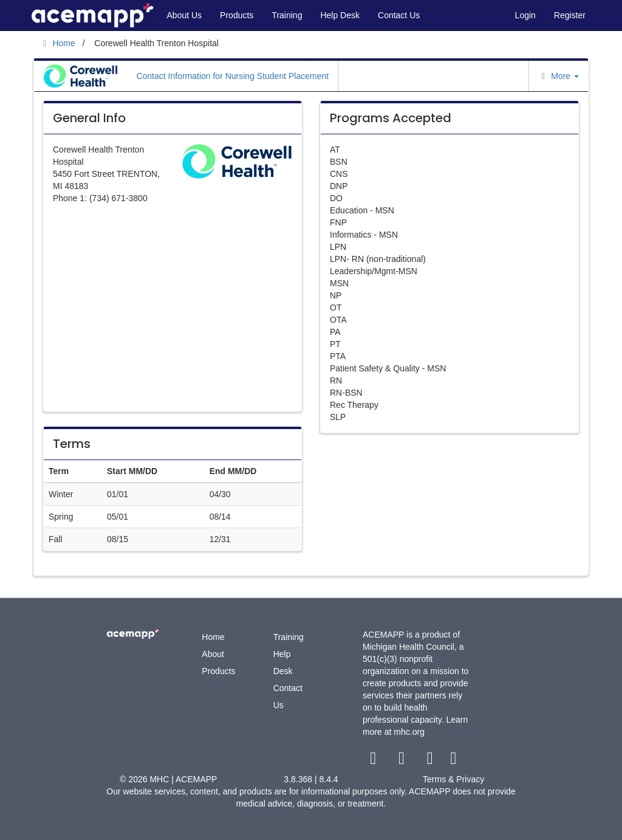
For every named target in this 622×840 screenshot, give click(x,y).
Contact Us (399, 15)
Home (213, 637)
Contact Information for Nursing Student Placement (232, 76)
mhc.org (409, 732)
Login (525, 15)
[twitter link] (403, 761)
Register (570, 15)
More (559, 76)
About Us (185, 15)
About (213, 654)
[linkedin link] (453, 761)
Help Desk (340, 15)
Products (237, 15)
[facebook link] (374, 761)
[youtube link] (431, 761)
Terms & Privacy (453, 779)
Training (287, 15)
